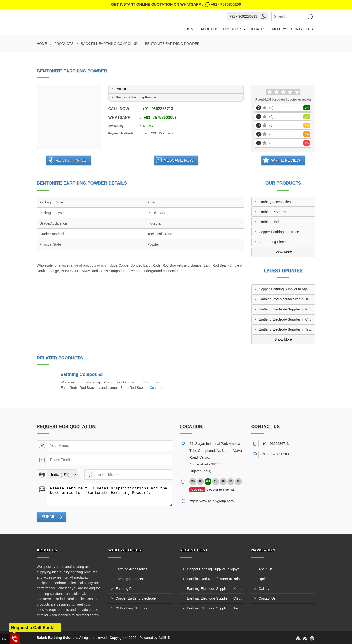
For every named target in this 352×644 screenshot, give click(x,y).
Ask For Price (71, 160)
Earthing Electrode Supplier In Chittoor (287, 319)
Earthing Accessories (275, 202)
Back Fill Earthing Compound (109, 44)
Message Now (179, 160)
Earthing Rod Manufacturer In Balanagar (287, 299)
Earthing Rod (269, 222)
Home (191, 29)
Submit (49, 517)
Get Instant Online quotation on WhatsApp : (176, 4)
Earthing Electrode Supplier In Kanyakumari (287, 309)
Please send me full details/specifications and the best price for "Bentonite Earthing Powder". (109, 495)
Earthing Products (272, 212)
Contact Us (302, 29)
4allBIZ (164, 638)
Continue (156, 388)
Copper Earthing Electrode (279, 232)
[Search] (310, 17)
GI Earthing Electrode (275, 242)
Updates (258, 29)
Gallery (278, 29)
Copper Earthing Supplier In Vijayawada (287, 289)
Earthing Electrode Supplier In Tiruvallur (287, 329)
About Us (209, 29)
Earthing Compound (82, 374)
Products (233, 29)
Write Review (286, 160)
